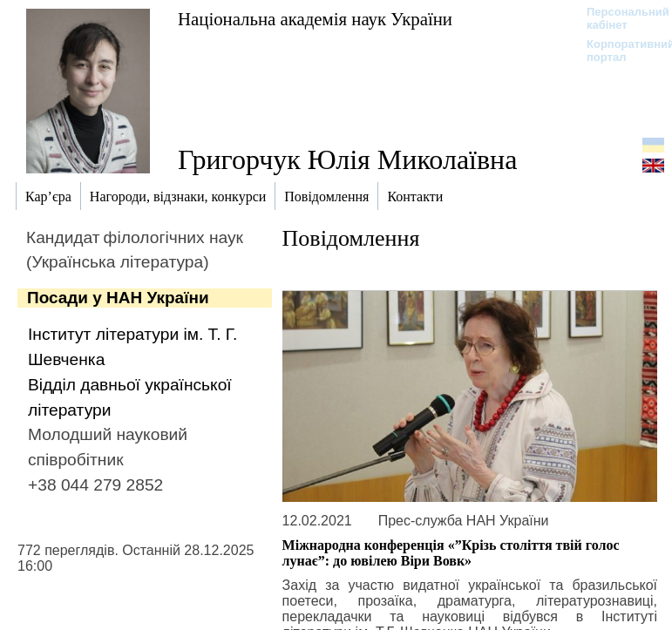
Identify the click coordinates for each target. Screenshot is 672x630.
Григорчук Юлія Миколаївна (347, 159)
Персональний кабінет (619, 18)
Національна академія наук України (315, 19)
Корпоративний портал (619, 51)
